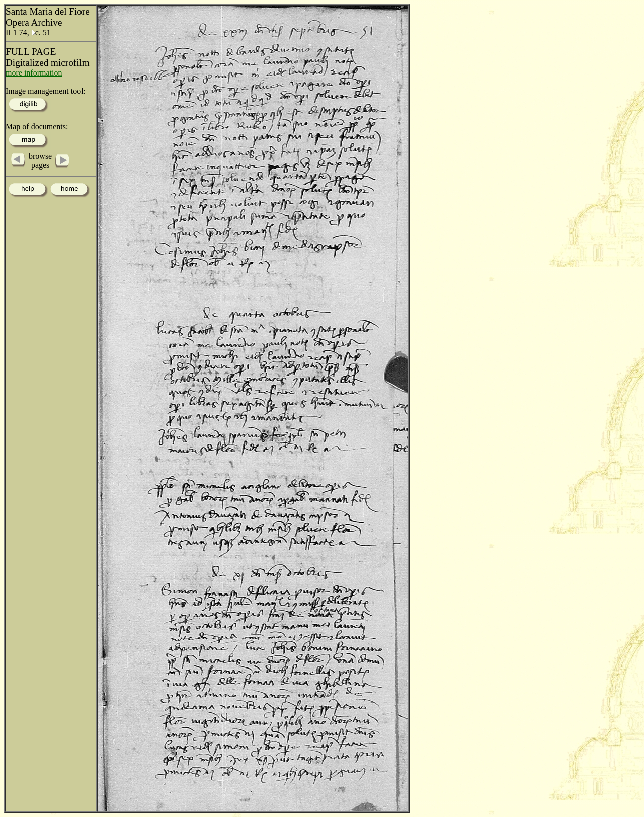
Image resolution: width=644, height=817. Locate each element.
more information (34, 73)
